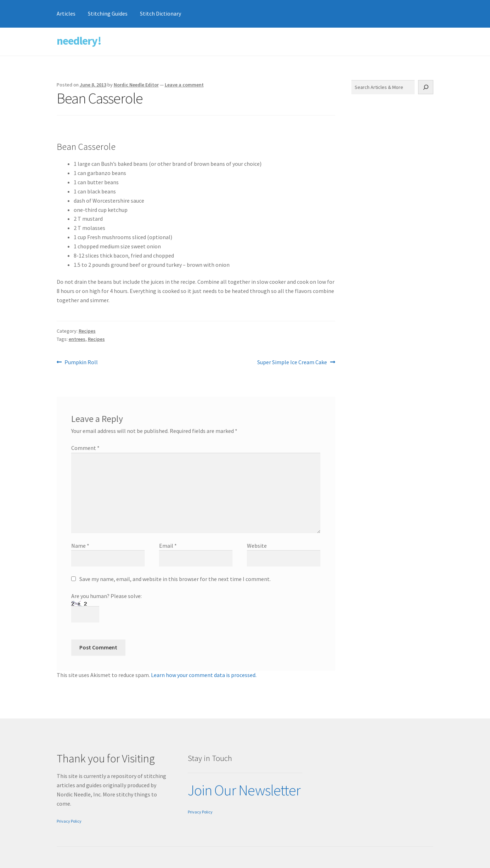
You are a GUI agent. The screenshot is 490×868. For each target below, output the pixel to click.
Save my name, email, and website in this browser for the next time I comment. (175, 579)
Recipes (87, 331)
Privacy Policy (69, 821)
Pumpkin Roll (81, 362)
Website (257, 546)
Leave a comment (184, 85)
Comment (85, 448)
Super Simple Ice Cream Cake (292, 362)
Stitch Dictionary (160, 13)
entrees (77, 339)
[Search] (426, 87)
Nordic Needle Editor (136, 85)
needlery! (79, 41)
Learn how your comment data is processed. (204, 675)
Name (80, 546)
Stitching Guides (108, 13)
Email (168, 546)
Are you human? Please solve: (106, 605)
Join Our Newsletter (244, 790)
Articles (66, 13)
